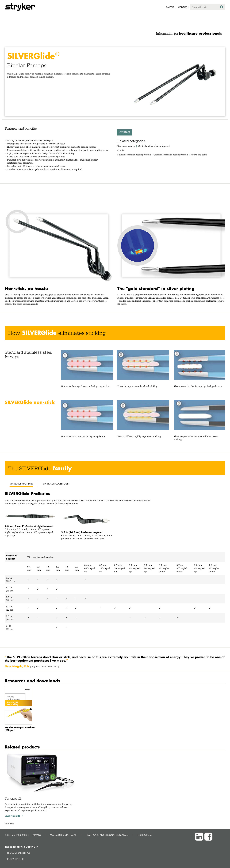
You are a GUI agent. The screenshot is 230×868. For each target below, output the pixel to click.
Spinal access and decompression (134, 155)
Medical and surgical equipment (154, 146)
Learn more (13, 816)
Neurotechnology (126, 146)
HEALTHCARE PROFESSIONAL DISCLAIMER (107, 835)
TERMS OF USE (144, 835)
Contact (125, 132)
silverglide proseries (21, 484)
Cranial (121, 150)
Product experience (19, 853)
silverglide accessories (56, 484)
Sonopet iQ (13, 798)
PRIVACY (37, 835)
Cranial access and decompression (171, 155)
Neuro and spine (199, 155)
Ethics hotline (16, 859)
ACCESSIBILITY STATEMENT (63, 835)
